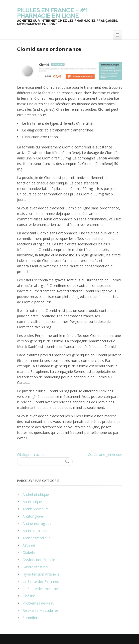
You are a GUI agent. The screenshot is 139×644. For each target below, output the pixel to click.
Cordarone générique (105, 454)
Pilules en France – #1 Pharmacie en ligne (52, 13)
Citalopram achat (31, 454)
